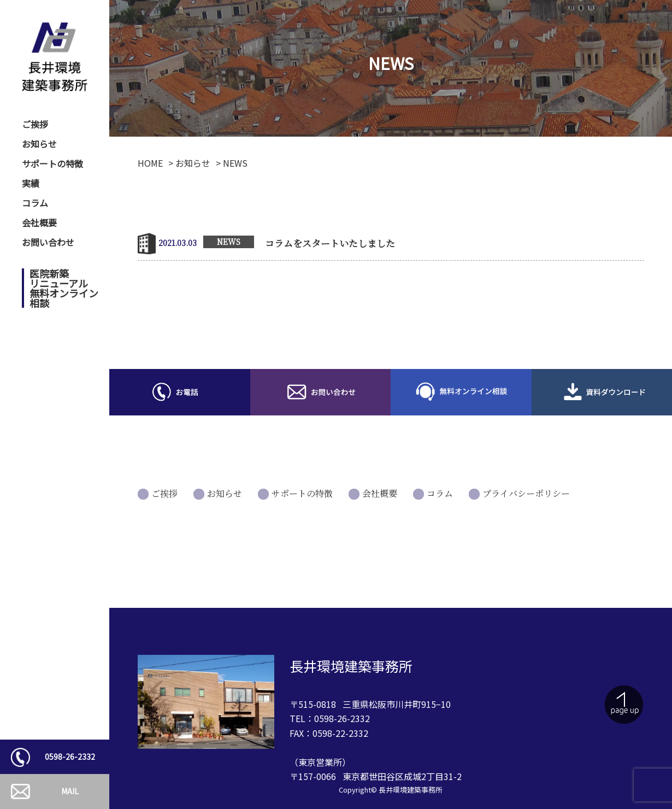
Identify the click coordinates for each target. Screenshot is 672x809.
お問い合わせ (48, 242)
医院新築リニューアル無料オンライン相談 (64, 288)
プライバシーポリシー (526, 493)
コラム (35, 203)
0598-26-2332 (70, 757)
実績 (31, 183)
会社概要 (39, 222)
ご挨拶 (35, 124)
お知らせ (39, 144)
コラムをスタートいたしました (330, 243)
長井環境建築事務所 (411, 790)
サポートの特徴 (52, 163)
